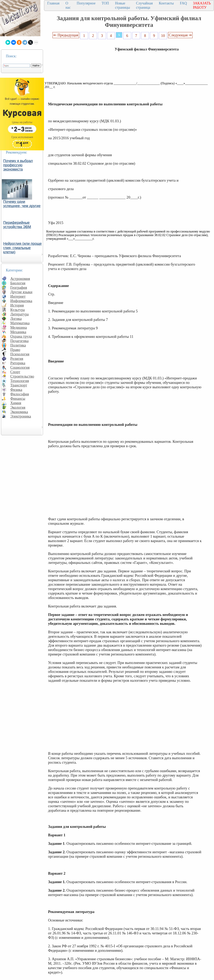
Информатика (21, 301)
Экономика (19, 412)
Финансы (18, 398)
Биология (18, 283)
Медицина (19, 327)
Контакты (166, 3)
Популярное (86, 3)
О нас (68, 5)
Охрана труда (21, 336)
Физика (16, 390)
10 (163, 36)
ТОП (105, 3)
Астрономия (20, 279)
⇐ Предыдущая (66, 35)
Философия (20, 394)
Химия (16, 403)
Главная (53, 3)
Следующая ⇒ (180, 35)
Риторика (18, 363)
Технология (20, 381)
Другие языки (21, 292)
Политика (18, 345)
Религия (17, 359)
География (19, 287)
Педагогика (19, 341)
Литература (19, 314)
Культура (18, 310)
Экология (18, 407)
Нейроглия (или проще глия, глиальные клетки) (23, 248)
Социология (20, 367)
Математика (20, 323)
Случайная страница (144, 5)
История (17, 305)
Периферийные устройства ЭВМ (17, 225)
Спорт (15, 372)
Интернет (18, 296)
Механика (18, 332)
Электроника (21, 416)
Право (15, 350)
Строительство (22, 376)
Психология (20, 354)
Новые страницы (123, 5)
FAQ (183, 3)
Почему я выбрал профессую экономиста (18, 165)
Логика (16, 319)
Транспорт (19, 385)
